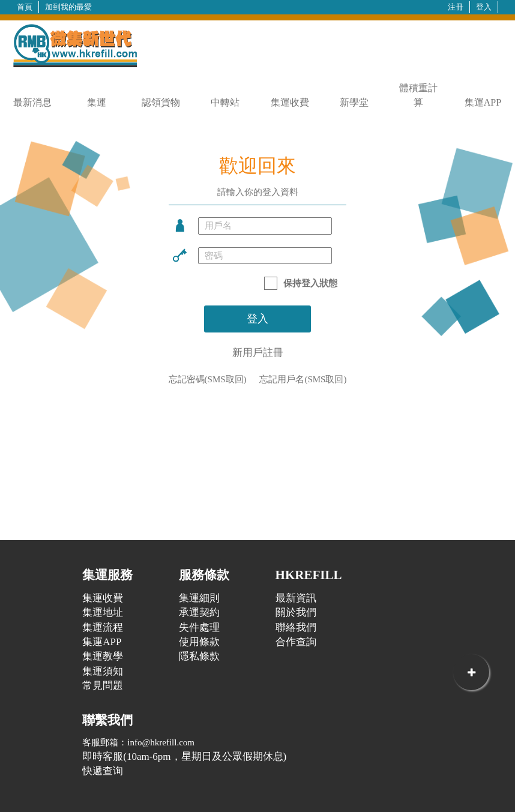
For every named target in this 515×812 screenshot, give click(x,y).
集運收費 (290, 102)
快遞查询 (103, 771)
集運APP (483, 102)
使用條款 (199, 642)
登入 (484, 7)
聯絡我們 (296, 627)
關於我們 (296, 612)
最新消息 (32, 102)
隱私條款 (199, 656)
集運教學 (103, 656)
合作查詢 (296, 642)
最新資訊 (296, 598)
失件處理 (199, 627)
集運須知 (103, 671)
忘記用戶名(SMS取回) (303, 379)
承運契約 (199, 612)
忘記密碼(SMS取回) (208, 379)
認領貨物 (161, 102)
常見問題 (103, 686)
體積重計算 (418, 95)
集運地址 (103, 612)
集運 (97, 102)
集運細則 (199, 598)
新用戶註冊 (258, 353)
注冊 (456, 7)
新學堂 (354, 102)
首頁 (25, 7)
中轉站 (225, 102)
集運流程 (103, 627)
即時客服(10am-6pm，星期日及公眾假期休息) (184, 756)
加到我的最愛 (68, 7)
